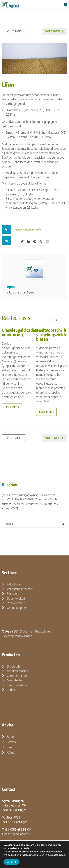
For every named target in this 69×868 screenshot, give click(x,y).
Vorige (16, 31)
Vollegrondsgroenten (20, 589)
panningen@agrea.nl (17, 834)
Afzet (10, 753)
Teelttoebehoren (18, 685)
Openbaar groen (17, 608)
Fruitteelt (13, 594)
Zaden (11, 690)
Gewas (11, 742)
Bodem (11, 737)
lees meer (12, 407)
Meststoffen (15, 680)
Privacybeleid (44, 631)
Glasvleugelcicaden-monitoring (20, 332)
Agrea (18, 229)
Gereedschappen (18, 676)
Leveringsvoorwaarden (17, 636)
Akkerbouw (29, 229)
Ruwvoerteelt (16, 603)
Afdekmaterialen (17, 671)
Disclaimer (26, 631)
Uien (8, 85)
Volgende (53, 31)
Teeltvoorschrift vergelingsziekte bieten (52, 334)
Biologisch (13, 666)
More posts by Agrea (20, 292)
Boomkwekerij (16, 598)
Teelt (10, 747)
